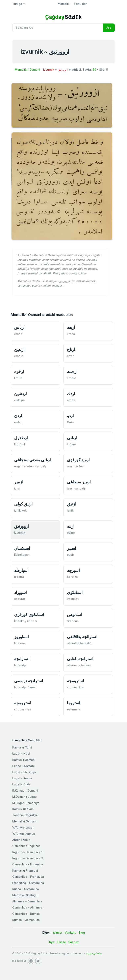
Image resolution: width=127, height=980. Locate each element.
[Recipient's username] (58, 28)
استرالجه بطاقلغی (82, 637)
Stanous (73, 621)
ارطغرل (21, 438)
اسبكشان (22, 548)
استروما (74, 703)
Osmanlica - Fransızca (28, 877)
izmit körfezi (76, 466)
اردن (18, 416)
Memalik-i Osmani (27, 70)
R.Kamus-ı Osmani (25, 791)
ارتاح (71, 349)
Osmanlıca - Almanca (27, 907)
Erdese (72, 378)
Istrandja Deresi (25, 687)
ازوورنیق (21, 526)
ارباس (19, 327)
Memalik (64, 4)
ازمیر (18, 482)
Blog (82, 933)
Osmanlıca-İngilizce (26, 846)
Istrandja (20, 665)
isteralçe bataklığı (80, 643)
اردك (71, 394)
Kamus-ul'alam (23, 809)
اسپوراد (20, 592)
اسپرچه (73, 570)
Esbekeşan (22, 555)
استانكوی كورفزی (29, 615)
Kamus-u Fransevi (25, 871)
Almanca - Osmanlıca (27, 901)
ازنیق (71, 504)
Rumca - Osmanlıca (26, 920)
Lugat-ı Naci (21, 753)
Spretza (72, 577)
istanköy (73, 599)
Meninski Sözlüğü (25, 895)
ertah (71, 356)
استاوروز (21, 637)
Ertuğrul (20, 444)
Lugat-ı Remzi (22, 778)
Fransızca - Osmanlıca (28, 883)
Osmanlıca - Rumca (26, 914)
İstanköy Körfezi (26, 621)
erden (18, 422)
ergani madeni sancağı (30, 466)
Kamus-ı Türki (22, 747)
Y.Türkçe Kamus (24, 834)
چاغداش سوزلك (94, 953)
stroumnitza (75, 687)
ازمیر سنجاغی (79, 482)
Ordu (70, 422)
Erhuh (18, 378)
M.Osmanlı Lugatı (24, 797)
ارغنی (72, 438)
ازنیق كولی (23, 504)
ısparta (19, 577)
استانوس (75, 615)
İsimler (58, 933)
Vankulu (70, 933)
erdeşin (19, 400)
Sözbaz (74, 942)
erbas (18, 334)
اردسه (72, 372)
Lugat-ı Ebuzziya (24, 772)
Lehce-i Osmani (23, 766)
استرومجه (75, 681)
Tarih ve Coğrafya (25, 815)
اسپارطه (21, 570)
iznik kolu (21, 510)
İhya (51, 942)
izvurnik (20, 533)
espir (70, 555)
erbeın (19, 356)
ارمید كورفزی (78, 460)
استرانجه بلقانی (80, 659)
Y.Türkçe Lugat (23, 827)
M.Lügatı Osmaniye (26, 803)
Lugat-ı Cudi (21, 784)
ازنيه (71, 526)
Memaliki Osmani (24, 821)
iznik (70, 510)
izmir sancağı (76, 488)
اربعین (19, 349)
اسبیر (72, 548)
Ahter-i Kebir (21, 840)
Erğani (71, 444)
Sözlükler (80, 4)
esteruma (74, 709)
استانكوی (75, 592)
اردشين (20, 394)
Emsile (61, 942)
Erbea (71, 334)
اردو (70, 416)
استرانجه (22, 659)
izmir (17, 488)
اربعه (71, 327)
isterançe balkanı (79, 665)
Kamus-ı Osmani (24, 760)
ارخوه (19, 372)
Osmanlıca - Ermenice (28, 864)
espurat (20, 599)
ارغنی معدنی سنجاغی (32, 460)
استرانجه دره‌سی (29, 681)
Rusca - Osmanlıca (26, 889)
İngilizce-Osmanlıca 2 (28, 858)
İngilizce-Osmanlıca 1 (27, 852)
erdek (71, 400)
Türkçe (17, 4)
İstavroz (20, 643)
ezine (71, 533)
